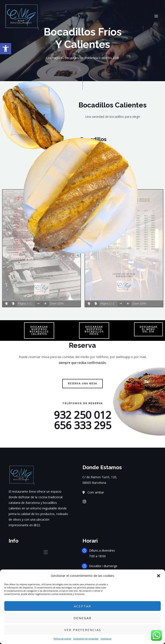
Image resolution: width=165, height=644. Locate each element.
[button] (159, 576)
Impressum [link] (106, 639)
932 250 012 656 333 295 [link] (83, 420)
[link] (6, 49)
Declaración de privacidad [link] (86, 639)
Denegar (82, 618)
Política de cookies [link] (62, 639)
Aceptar (82, 606)
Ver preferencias (83, 630)
